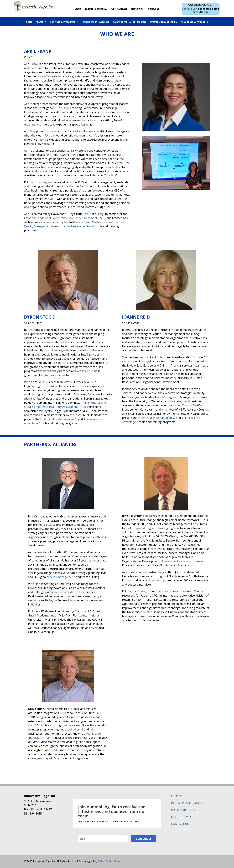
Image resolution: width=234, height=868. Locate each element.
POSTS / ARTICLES (183, 810)
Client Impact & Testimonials (130, 22)
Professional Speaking (164, 22)
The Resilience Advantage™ (77, 226)
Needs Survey (138, 9)
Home (29, 22)
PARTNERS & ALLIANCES (187, 803)
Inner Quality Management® (59, 419)
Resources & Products (194, 22)
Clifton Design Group (109, 861)
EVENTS (176, 796)
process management (61, 577)
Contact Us (154, 9)
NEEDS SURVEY (181, 817)
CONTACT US (180, 824)
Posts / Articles (119, 9)
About (39, 22)
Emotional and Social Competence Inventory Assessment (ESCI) (65, 218)
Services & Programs (63, 22)
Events (78, 9)
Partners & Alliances (96, 9)
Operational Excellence (175, 561)
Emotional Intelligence (96, 22)
